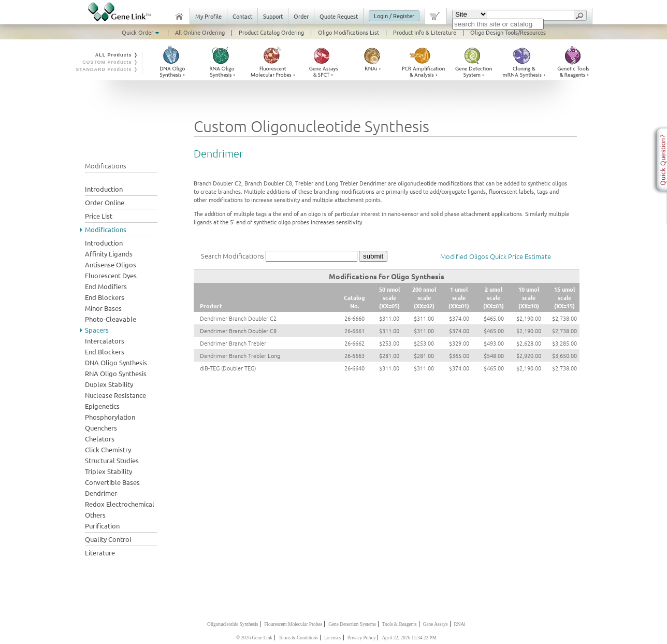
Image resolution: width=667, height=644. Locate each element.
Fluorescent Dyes (111, 275)
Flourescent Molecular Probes (293, 624)
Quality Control (108, 539)
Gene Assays (436, 624)
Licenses (333, 638)
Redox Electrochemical (120, 504)
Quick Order (141, 32)
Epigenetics (102, 406)
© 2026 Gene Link (254, 638)
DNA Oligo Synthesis (116, 362)
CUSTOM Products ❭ (110, 62)
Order (301, 16)
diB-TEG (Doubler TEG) (228, 368)
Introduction (104, 189)
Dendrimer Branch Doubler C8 (238, 331)
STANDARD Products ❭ (107, 69)
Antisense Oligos (111, 264)
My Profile (208, 16)
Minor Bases (103, 308)
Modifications (106, 229)
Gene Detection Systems (352, 624)
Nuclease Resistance (115, 395)
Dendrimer (101, 493)
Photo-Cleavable (111, 319)
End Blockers (105, 297)
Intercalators (105, 341)
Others (95, 515)
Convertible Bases (112, 482)
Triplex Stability (108, 471)
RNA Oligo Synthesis (116, 373)
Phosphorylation (110, 417)
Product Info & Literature (425, 32)
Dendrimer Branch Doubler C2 (238, 318)
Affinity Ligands (109, 254)
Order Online (105, 202)
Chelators (100, 439)
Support (273, 16)
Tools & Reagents (400, 624)
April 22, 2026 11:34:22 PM (409, 638)
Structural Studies (112, 460)
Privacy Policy (362, 638)
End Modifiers (106, 286)
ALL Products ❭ (117, 55)
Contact (242, 16)
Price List (99, 216)
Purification (102, 526)
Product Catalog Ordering (271, 32)
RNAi (460, 624)
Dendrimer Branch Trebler (233, 343)
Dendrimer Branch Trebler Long (240, 355)
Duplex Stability (109, 384)
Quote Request (339, 16)
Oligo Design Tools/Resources (508, 32)
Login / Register (394, 16)
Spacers (97, 330)
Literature (100, 553)
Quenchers (101, 428)
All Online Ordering (200, 32)
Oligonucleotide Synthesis (233, 624)
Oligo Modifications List (349, 32)
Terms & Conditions (298, 638)
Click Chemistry (108, 449)
